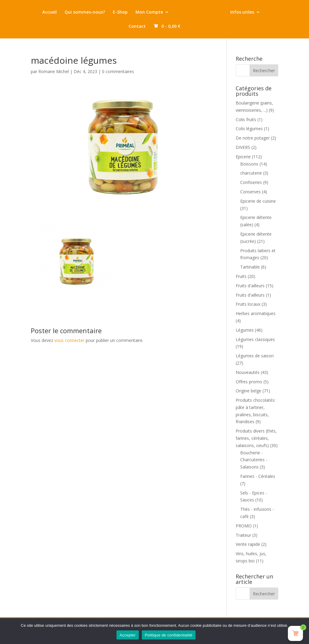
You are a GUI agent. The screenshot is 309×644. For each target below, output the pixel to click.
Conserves (250, 192)
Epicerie (243, 157)
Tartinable (250, 267)
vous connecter (69, 340)
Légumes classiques (255, 339)
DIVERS (243, 147)
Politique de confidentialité (169, 635)
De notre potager (253, 138)
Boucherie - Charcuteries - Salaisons (254, 460)
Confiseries (251, 182)
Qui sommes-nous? (85, 12)
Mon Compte (149, 12)
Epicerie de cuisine (258, 201)
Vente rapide (248, 544)
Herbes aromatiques (256, 313)
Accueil (49, 12)
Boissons (249, 164)
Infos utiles (242, 12)
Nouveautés (248, 372)
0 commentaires (118, 71)
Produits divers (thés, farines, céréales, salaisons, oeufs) (256, 438)
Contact (137, 27)
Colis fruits (246, 119)
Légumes (245, 330)
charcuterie (251, 173)
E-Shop (120, 12)
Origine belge (248, 391)
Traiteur (243, 535)
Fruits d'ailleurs (250, 286)
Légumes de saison (255, 356)
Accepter (127, 635)
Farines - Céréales (258, 476)
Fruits (241, 276)
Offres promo (249, 382)
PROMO (244, 526)
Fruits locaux (248, 304)
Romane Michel (54, 71)
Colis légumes (249, 129)
